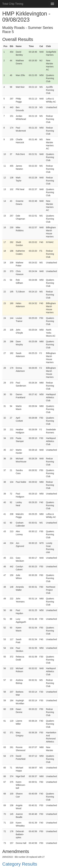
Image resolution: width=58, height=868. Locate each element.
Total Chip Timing (13, 4)
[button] (29, 864)
